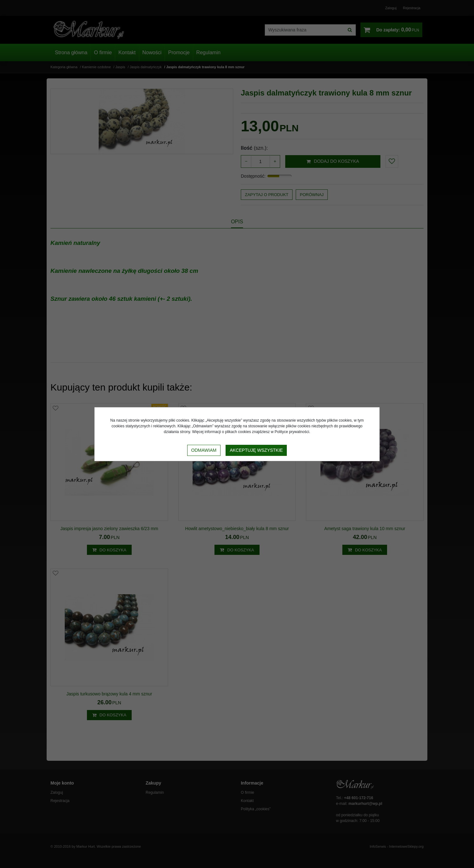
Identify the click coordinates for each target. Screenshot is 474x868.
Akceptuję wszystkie (256, 450)
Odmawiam (204, 450)
